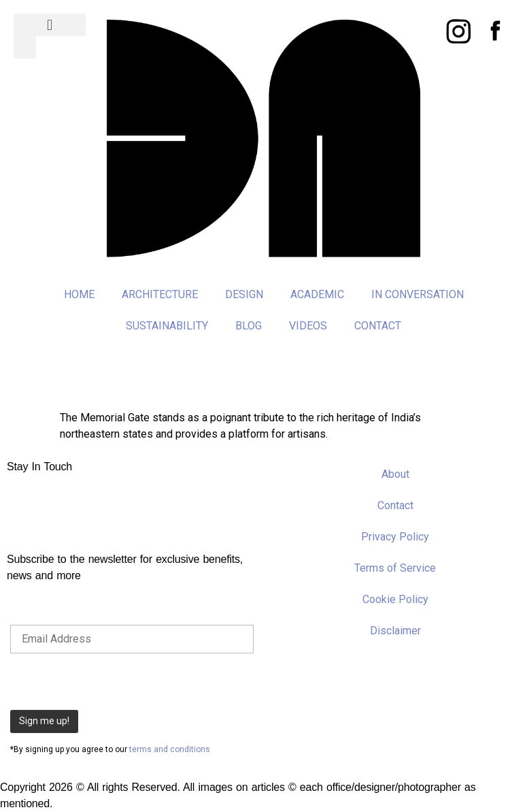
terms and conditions (170, 749)
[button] (50, 25)
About (395, 474)
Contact (395, 505)
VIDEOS (308, 326)
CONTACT (378, 326)
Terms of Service (395, 568)
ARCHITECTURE (160, 294)
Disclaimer (395, 631)
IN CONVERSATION (418, 294)
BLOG (249, 326)
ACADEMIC (317, 294)
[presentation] (114, 680)
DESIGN (244, 294)
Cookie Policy (395, 599)
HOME (79, 294)
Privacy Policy (395, 537)
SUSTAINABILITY (167, 326)
